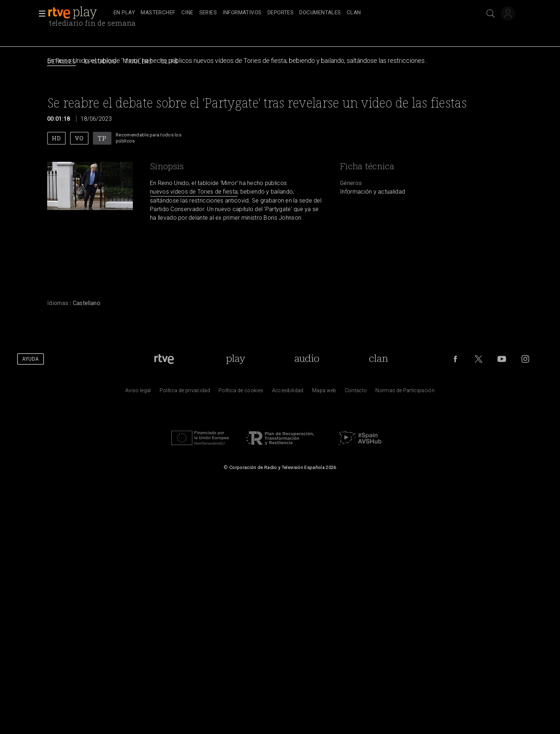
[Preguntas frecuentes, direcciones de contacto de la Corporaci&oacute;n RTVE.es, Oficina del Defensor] (356, 392)
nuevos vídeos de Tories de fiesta (194, 192)
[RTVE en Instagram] (525, 359)
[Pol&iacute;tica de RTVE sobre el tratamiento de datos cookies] (241, 392)
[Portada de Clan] (379, 359)
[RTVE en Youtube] (502, 359)
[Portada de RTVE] (164, 359)
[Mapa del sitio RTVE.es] (324, 392)
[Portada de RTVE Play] (236, 359)
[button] (40, 14)
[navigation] (288, 13)
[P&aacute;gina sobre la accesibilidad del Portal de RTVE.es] (288, 392)
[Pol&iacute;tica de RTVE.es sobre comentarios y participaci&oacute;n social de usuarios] (405, 392)
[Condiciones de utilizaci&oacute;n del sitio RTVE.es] (138, 392)
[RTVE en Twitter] (479, 359)
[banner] (79, 13)
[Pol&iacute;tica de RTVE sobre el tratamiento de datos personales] (185, 392)
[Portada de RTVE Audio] (307, 359)
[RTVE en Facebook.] (455, 359)
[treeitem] (124, 13)
